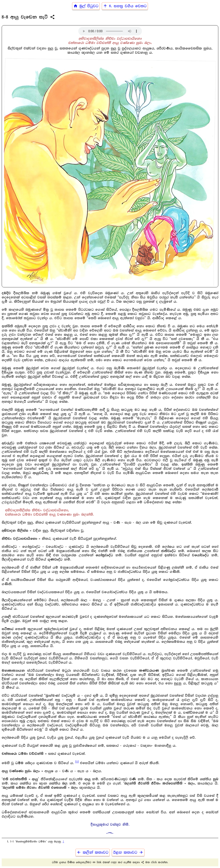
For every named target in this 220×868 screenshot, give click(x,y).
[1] (77, 762)
